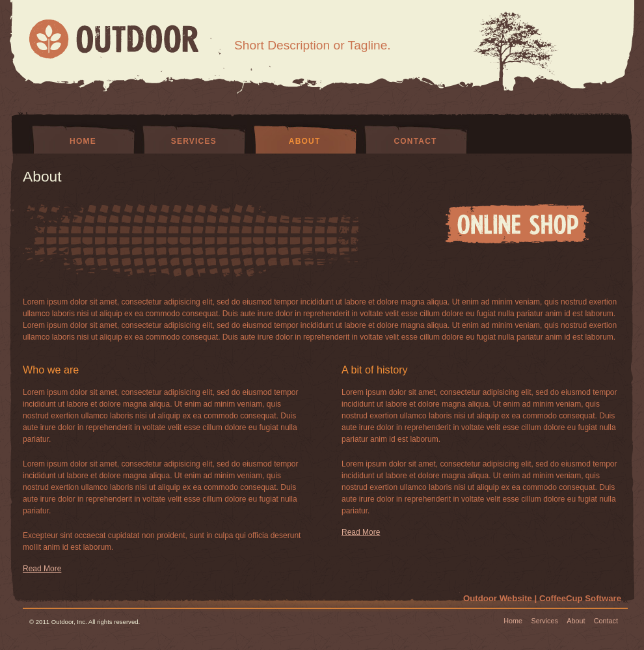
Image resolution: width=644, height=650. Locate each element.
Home (83, 141)
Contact (415, 141)
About (305, 141)
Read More (42, 569)
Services (194, 141)
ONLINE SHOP (517, 224)
